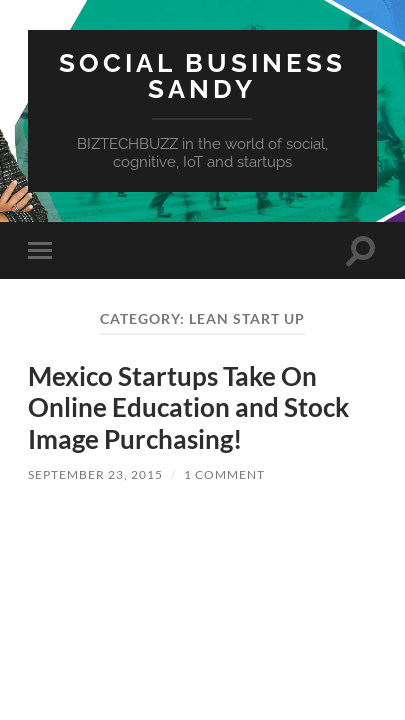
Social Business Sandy (202, 75)
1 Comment (224, 474)
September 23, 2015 (95, 474)
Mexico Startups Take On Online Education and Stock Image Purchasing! (188, 407)
